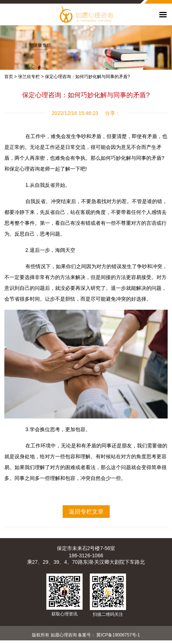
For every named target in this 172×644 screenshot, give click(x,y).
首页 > (11, 77)
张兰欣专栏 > (31, 77)
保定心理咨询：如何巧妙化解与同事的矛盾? (87, 77)
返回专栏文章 (86, 512)
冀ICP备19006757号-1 (118, 635)
